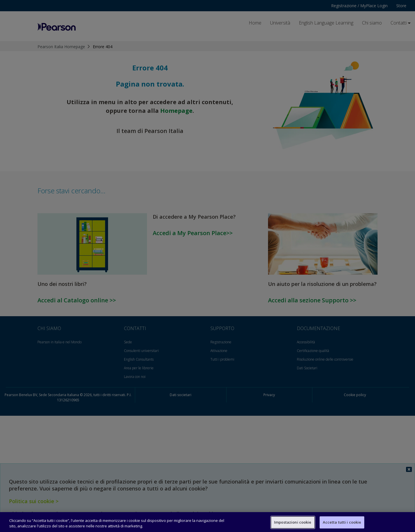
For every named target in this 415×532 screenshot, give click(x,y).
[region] (207, 522)
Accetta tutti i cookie (342, 522)
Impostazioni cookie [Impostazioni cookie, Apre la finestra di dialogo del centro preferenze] (293, 522)
